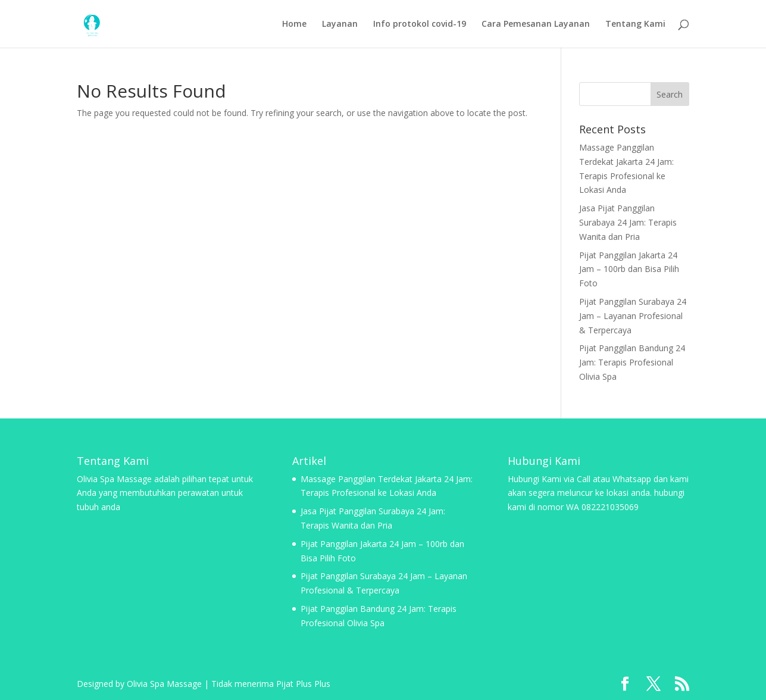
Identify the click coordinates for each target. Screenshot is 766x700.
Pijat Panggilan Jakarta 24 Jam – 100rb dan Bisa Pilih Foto (629, 269)
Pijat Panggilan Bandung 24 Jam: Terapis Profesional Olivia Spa (632, 362)
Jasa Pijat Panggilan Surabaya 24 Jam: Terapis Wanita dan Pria (628, 222)
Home (294, 24)
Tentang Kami (635, 24)
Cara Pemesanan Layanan (536, 24)
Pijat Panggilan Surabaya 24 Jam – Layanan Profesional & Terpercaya (633, 316)
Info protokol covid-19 (420, 24)
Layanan (340, 24)
